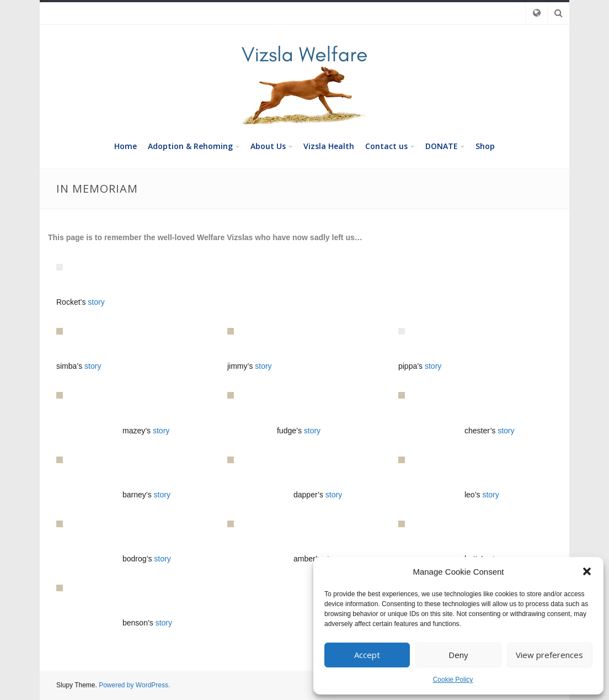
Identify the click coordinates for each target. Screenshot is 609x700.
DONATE (442, 146)
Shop (485, 146)
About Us (268, 146)
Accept (367, 655)
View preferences (549, 655)
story (96, 302)
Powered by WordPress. (134, 685)
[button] (587, 571)
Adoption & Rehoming (190, 146)
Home (125, 146)
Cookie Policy (453, 680)
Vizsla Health (329, 146)
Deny (458, 655)
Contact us (386, 146)
